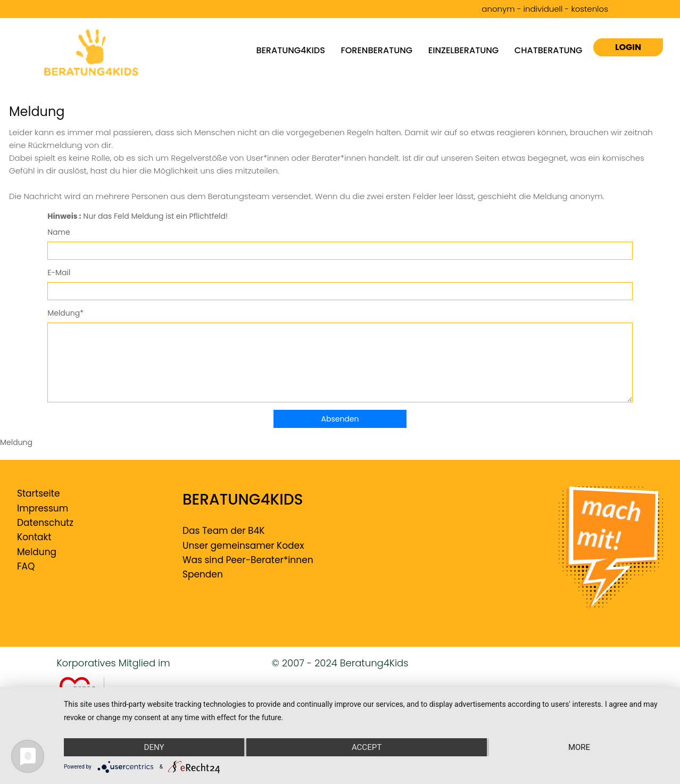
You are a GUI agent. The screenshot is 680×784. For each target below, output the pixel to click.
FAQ (26, 566)
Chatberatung (549, 50)
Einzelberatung (463, 50)
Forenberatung (377, 50)
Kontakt (34, 537)
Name (59, 232)
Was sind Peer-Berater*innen (248, 560)
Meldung (37, 552)
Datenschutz (45, 523)
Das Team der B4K (223, 531)
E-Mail (59, 273)
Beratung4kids (290, 50)
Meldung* (65, 313)
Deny (154, 747)
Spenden (203, 574)
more (579, 747)
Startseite (39, 493)
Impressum (43, 508)
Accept (367, 747)
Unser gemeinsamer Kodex (243, 546)
